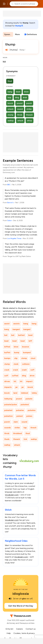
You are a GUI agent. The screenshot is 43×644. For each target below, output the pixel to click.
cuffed (15, 376)
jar (17, 387)
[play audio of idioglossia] (10, 599)
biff (30, 341)
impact (29, 381)
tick (25, 439)
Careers (19, 629)
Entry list (9, 629)
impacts (8, 387)
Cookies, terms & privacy (24, 633)
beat (18, 92)
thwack (29, 115)
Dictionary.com (40, 4)
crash (24, 370)
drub (25, 97)
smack (11, 109)
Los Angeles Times (14, 238)
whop (30, 121)
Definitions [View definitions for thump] (32, 34)
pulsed (20, 416)
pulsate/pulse (11, 404)
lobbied (24, 393)
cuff (32, 370)
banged (16, 329)
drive (32, 376)
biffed (7, 347)
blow (26, 92)
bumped (27, 352)
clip (16, 358)
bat (6, 335)
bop (9, 97)
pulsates (20, 410)
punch (29, 103)
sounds (8, 428)
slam (16, 422)
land (15, 393)
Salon (9, 221)
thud (10, 81)
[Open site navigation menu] (4, 4)
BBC (9, 185)
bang (10, 92)
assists (16, 324)
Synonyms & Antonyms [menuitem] (9, 34)
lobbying (8, 399)
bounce (26, 347)
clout (33, 358)
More (17, 34)
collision (26, 364)
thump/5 (19, 26)
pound (20, 103)
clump (7, 364)
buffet (7, 352)
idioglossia (21, 594)
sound (20, 109)
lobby (34, 393)
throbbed (17, 433)
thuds (7, 439)
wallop (11, 121)
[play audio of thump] (7, 50)
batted (21, 335)
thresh (33, 428)
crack (7, 370)
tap (25, 428)
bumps (7, 358)
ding (17, 97)
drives (7, 381)
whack (20, 121)
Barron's (10, 203)
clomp (24, 358)
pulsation (8, 416)
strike (29, 109)
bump (17, 352)
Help (9, 633)
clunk (16, 364)
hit (15, 381)
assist (7, 324)
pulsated (25, 404)
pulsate (29, 399)
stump (11, 115)
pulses (29, 416)
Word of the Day (21, 589)
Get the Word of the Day (21, 606)
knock (10, 103)
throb (20, 115)
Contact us (31, 629)
